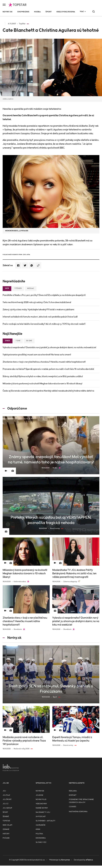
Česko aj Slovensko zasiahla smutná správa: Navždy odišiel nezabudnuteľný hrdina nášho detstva (48, 391)
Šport (49, 12)
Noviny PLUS (41, 799)
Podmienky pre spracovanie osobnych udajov (81, 801)
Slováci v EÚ (41, 842)
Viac (82, 12)
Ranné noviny (42, 808)
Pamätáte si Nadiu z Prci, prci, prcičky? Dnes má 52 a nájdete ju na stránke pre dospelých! (44, 295)
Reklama (73, 791)
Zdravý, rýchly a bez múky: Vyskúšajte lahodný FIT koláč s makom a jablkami (38, 310)
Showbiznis (23, 12)
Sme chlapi (7, 825)
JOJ (4, 791)
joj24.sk (39, 795)
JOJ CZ (6, 804)
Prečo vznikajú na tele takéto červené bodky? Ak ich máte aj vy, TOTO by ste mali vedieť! (44, 324)
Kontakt (73, 795)
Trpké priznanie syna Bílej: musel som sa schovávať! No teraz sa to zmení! (37, 355)
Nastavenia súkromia (78, 812)
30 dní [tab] (29, 341)
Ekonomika (41, 838)
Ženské (6, 817)
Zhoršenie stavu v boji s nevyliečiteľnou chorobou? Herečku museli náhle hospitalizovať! (44, 362)
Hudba (37, 12)
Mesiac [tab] (31, 288)
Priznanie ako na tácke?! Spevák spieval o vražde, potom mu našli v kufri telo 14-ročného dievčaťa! (48, 369)
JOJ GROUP (7, 808)
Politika (39, 834)
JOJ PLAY (6, 795)
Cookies (73, 807)
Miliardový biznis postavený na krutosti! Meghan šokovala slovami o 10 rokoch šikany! (42, 384)
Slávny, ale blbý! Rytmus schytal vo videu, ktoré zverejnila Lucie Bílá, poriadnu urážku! (43, 376)
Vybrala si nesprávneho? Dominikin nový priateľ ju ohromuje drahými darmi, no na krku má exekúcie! (49, 347)
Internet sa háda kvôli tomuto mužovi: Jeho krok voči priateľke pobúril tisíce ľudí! (40, 317)
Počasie (6, 838)
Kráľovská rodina (66, 12)
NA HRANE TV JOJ (43, 812)
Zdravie (6, 829)
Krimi (38, 829)
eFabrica (89, 860)
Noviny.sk (8, 12)
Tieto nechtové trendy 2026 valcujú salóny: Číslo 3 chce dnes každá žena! (37, 302)
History (6, 834)
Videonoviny (41, 804)
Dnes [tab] (8, 341)
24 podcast (41, 817)
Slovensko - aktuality (45, 821)
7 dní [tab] (18, 341)
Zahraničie (41, 825)
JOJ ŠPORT (7, 799)
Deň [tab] (7, 288)
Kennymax (66, 860)
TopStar (6, 821)
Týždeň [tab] (18, 288)
